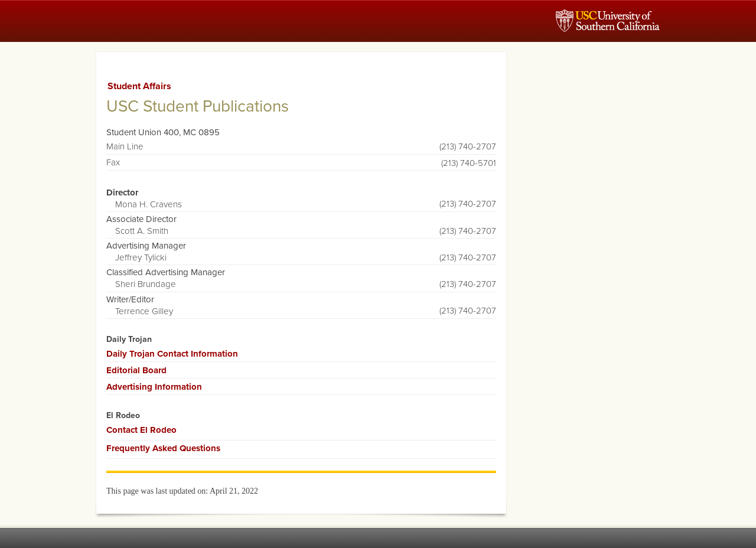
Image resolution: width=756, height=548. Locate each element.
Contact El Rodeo (141, 430)
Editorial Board (136, 370)
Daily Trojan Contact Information (172, 354)
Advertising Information (154, 387)
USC (608, 21)
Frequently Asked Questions (163, 448)
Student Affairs (139, 86)
